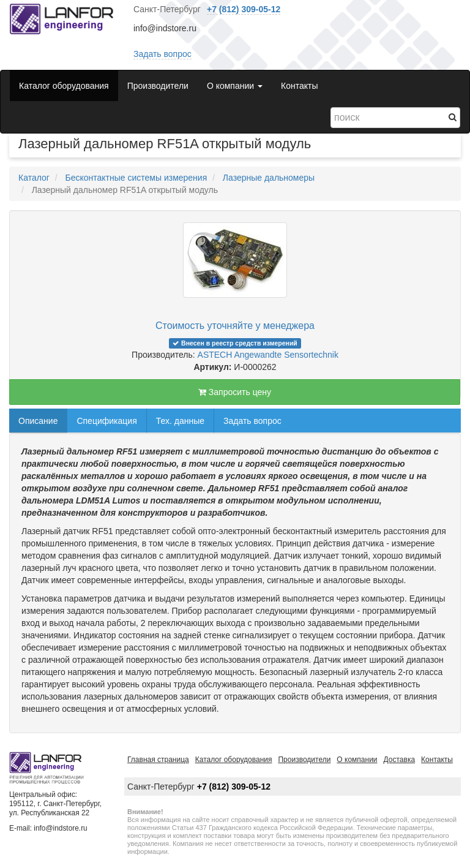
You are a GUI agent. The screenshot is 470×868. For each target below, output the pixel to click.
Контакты (299, 86)
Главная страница (158, 760)
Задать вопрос (162, 54)
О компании (357, 760)
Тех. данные (180, 421)
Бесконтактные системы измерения (136, 178)
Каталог (34, 178)
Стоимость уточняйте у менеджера (235, 326)
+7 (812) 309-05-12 (244, 9)
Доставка (400, 760)
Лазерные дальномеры (269, 178)
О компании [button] (235, 86)
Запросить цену (235, 392)
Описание (38, 421)
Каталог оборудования (64, 86)
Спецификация (106, 421)
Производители (158, 86)
